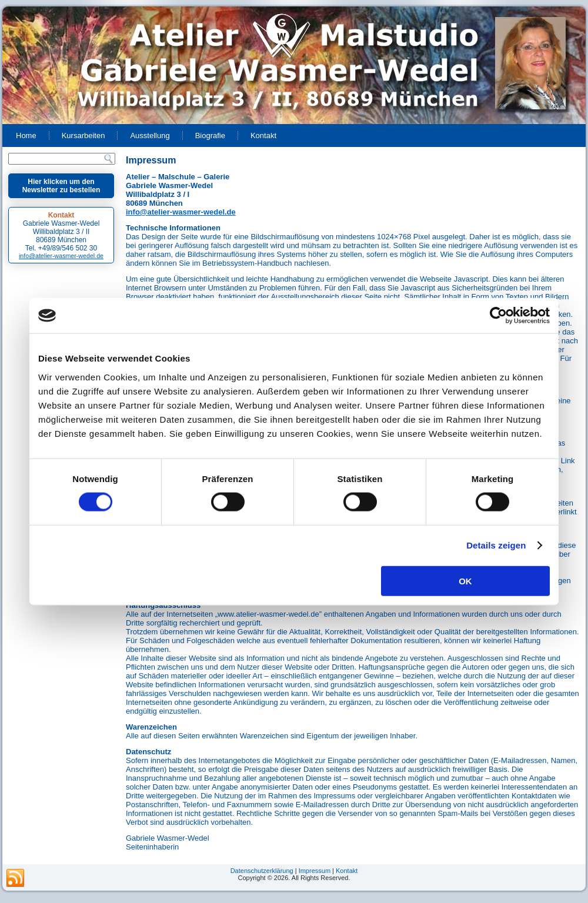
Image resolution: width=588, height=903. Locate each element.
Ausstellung (150, 136)
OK (465, 581)
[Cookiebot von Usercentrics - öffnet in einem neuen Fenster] (498, 316)
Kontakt (263, 136)
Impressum (315, 871)
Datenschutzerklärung (262, 871)
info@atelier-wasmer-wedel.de (61, 256)
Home (26, 136)
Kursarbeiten (83, 136)
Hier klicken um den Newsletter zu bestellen (61, 186)
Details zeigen (496, 545)
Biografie (210, 136)
